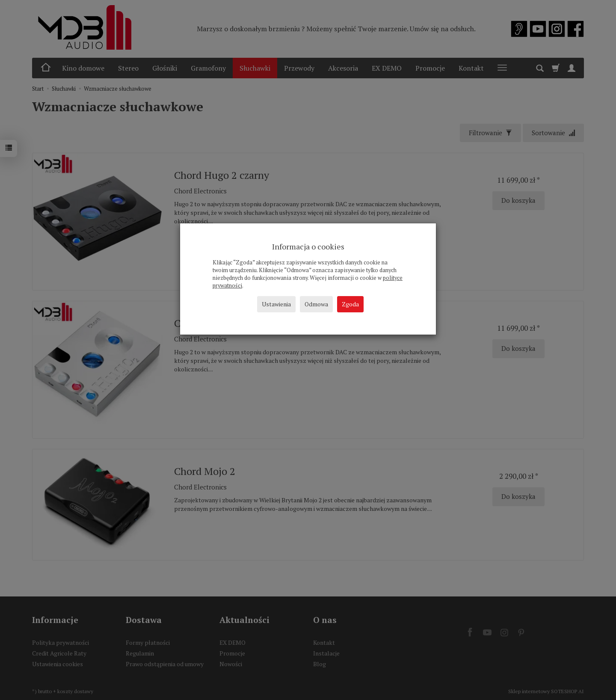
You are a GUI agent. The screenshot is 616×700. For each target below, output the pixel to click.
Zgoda (350, 304)
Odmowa (316, 304)
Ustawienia (276, 304)
